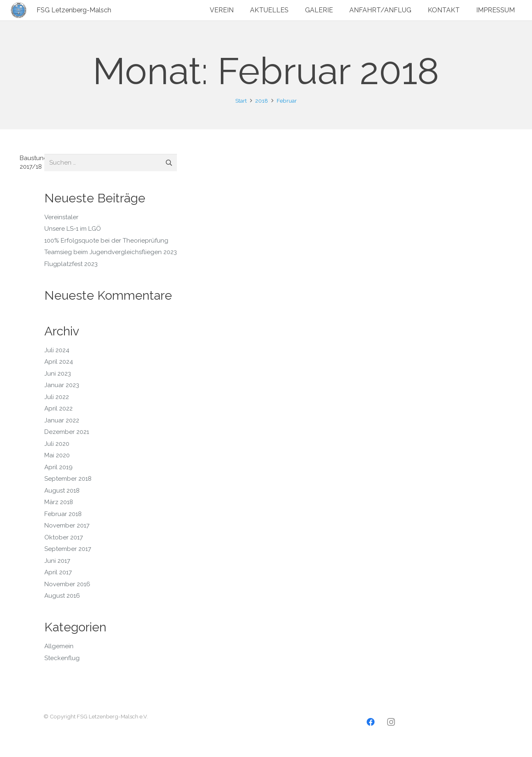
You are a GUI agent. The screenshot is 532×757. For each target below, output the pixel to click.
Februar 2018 (63, 514)
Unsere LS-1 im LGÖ (73, 229)
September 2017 (68, 549)
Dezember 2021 (67, 432)
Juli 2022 (57, 397)
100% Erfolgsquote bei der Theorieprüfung (106, 241)
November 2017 (67, 525)
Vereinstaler (61, 217)
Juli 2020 (57, 444)
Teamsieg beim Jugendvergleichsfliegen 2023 (111, 252)
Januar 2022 (62, 420)
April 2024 (59, 362)
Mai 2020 (57, 455)
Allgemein (59, 646)
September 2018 (68, 479)
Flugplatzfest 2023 (71, 264)
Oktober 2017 (64, 537)
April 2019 (58, 467)
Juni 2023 (58, 374)
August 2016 (62, 596)
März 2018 (59, 502)
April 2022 (58, 408)
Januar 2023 (62, 385)
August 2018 (62, 491)
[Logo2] (19, 10)
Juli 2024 (57, 350)
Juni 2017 (57, 561)
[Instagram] (391, 722)
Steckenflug (62, 658)
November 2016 (67, 584)
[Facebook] (371, 722)
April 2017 (58, 572)
